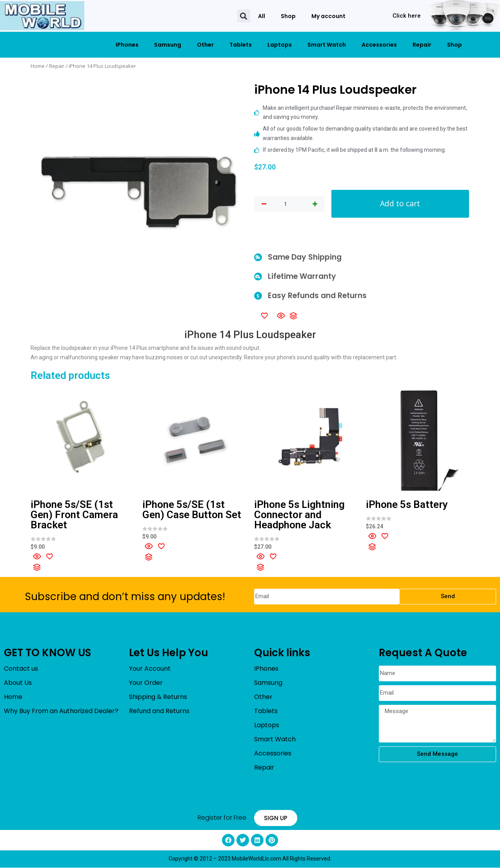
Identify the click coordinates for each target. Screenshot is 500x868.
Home (38, 66)
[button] (244, 16)
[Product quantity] (285, 204)
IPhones (127, 45)
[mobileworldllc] (42, 16)
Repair (422, 45)
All (262, 16)
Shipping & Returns (158, 697)
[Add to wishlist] (264, 316)
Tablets (241, 45)
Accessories (379, 45)
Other (205, 45)
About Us (18, 683)
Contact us (21, 669)
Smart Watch (327, 45)
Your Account (150, 669)
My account (328, 16)
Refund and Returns (159, 711)
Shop (288, 16)
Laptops (280, 45)
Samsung (168, 45)
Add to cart (400, 204)
